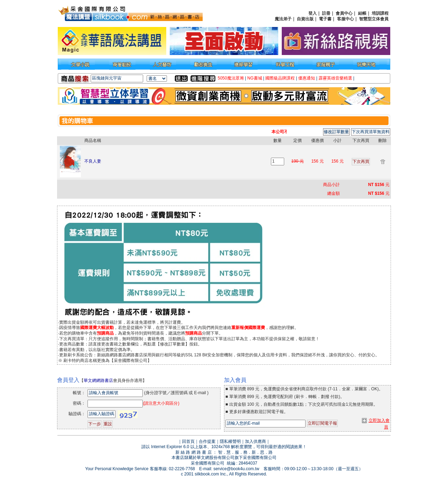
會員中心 (344, 13)
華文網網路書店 (98, 380)
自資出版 (305, 19)
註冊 (326, 13)
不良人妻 (93, 161)
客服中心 (345, 19)
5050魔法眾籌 (231, 78)
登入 (313, 13)
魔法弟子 (283, 19)
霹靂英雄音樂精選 (335, 78)
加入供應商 (255, 441)
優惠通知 (307, 78)
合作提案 (207, 441)
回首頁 (188, 441)
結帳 (362, 13)
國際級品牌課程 (280, 78)
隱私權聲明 (230, 441)
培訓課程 (380, 13)
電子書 (325, 19)
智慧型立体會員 (374, 19)
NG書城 (255, 78)
